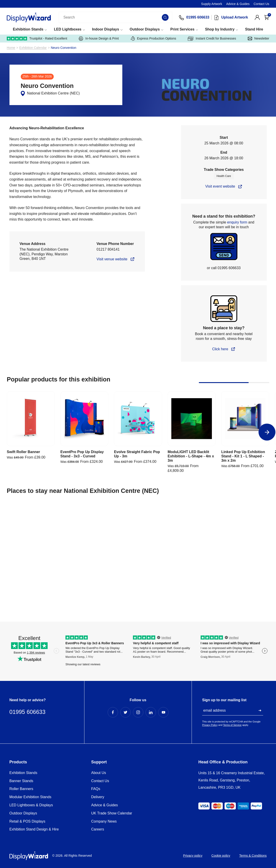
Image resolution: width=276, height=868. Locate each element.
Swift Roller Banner (23, 452)
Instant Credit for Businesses (212, 39)
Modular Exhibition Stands (30, 797)
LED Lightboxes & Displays (31, 805)
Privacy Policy (210, 725)
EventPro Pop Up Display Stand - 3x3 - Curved (82, 454)
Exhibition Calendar (33, 48)
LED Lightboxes (68, 29)
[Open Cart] (267, 17)
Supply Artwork (212, 4)
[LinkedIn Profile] (151, 712)
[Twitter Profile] (125, 712)
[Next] (267, 432)
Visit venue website (112, 259)
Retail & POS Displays (27, 821)
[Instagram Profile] (138, 712)
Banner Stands (21, 781)
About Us (99, 773)
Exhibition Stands (28, 29)
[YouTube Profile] (163, 712)
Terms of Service (232, 725)
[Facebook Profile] (113, 712)
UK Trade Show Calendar (112, 813)
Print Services (182, 29)
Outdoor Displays (145, 29)
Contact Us (261, 4)
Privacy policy (193, 856)
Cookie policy (221, 856)
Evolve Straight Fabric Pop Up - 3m (137, 454)
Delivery (98, 797)
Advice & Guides (238, 4)
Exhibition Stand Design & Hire (34, 829)
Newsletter (259, 39)
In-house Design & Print (99, 39)
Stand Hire (254, 29)
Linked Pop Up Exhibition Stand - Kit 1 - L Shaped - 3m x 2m (243, 456)
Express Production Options (153, 39)
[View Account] (257, 17)
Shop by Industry (220, 29)
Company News (104, 821)
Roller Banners (21, 789)
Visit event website (220, 186)
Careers (98, 829)
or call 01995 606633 (224, 268)
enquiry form (237, 222)
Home (11, 48)
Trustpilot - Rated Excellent (37, 39)
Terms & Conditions (253, 856)
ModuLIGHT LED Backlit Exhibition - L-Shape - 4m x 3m (191, 456)
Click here (220, 349)
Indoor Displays (106, 29)
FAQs (96, 789)
